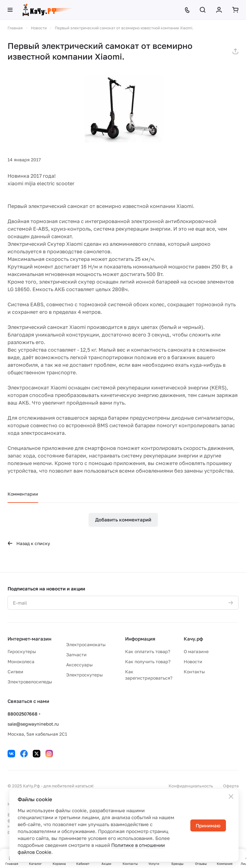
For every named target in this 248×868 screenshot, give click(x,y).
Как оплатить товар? (148, 651)
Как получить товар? (148, 661)
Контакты (194, 672)
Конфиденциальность (191, 786)
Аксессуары (79, 665)
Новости (193, 661)
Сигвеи (15, 672)
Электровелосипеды (30, 682)
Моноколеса (21, 661)
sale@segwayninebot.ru (33, 724)
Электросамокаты (86, 644)
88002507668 (23, 714)
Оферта (231, 786)
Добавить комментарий (123, 520)
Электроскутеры (84, 675)
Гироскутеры (22, 651)
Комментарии (23, 494)
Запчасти (76, 655)
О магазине (196, 651)
